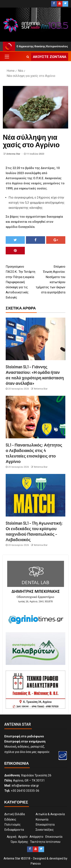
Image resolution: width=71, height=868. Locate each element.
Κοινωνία (42, 819)
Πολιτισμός (12, 825)
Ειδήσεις (10, 819)
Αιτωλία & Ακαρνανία (50, 814)
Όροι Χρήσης (20, 842)
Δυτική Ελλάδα (15, 814)
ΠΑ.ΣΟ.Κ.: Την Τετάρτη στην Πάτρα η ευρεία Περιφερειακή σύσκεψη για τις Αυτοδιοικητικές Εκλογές (21, 282)
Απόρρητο (36, 837)
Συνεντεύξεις (45, 830)
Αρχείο (23, 837)
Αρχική (12, 837)
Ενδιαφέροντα (14, 830)
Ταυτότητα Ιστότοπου (45, 842)
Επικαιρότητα (45, 825)
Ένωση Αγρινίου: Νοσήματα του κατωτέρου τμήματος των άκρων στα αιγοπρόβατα (51, 279)
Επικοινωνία (54, 837)
